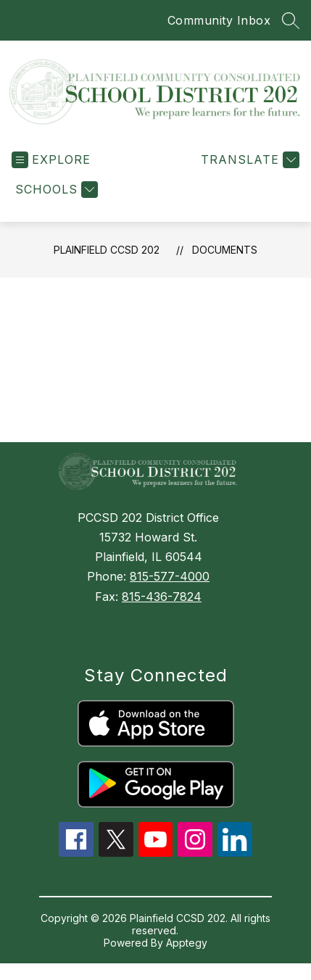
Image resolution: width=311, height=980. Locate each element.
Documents (225, 250)
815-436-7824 (162, 597)
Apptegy (187, 943)
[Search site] (291, 20)
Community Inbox (219, 20)
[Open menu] (51, 160)
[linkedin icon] (235, 852)
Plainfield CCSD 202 (107, 250)
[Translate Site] (248, 160)
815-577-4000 (170, 576)
